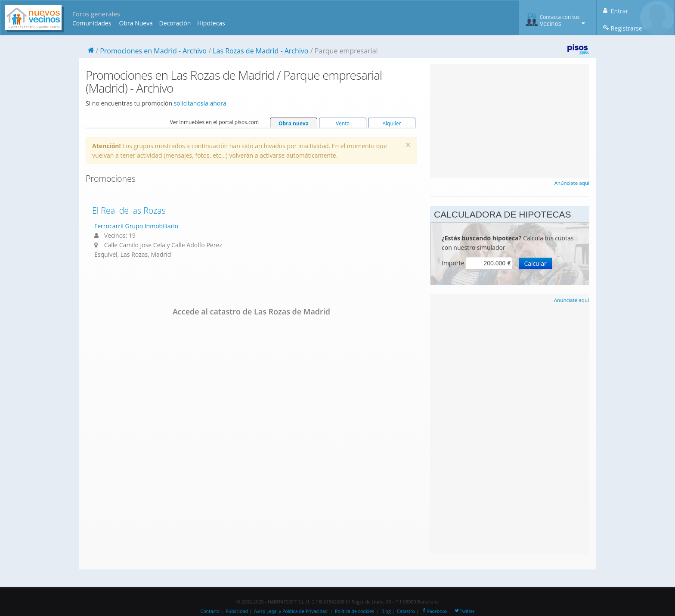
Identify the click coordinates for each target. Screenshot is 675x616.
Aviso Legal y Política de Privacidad (291, 611)
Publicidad (237, 611)
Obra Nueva (136, 23)
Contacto (210, 611)
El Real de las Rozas (129, 210)
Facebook (434, 611)
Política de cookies (355, 611)
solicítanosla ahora (200, 103)
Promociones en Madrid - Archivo (153, 51)
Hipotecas (211, 23)
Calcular (535, 263)
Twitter (464, 611)
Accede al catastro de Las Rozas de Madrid (251, 311)
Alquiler (392, 123)
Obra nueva (294, 123)
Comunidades (92, 23)
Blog (386, 611)
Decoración (175, 23)
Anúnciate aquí (572, 183)
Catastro (406, 611)
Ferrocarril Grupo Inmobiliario (136, 226)
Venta (343, 123)
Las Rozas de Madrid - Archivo (260, 51)
